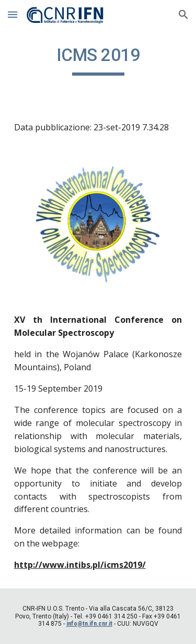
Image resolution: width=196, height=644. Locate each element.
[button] (13, 14)
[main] (98, 60)
